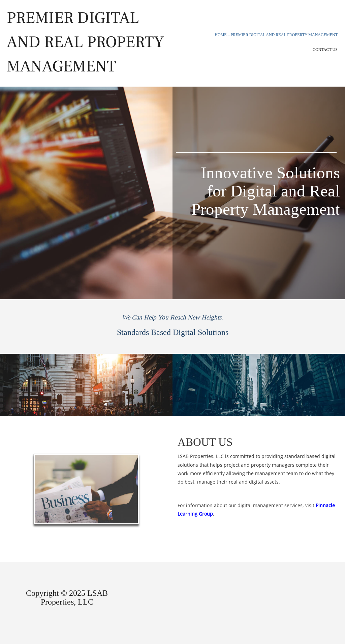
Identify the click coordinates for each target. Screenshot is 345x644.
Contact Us (325, 50)
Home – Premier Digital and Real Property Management (276, 35)
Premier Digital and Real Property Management (85, 42)
